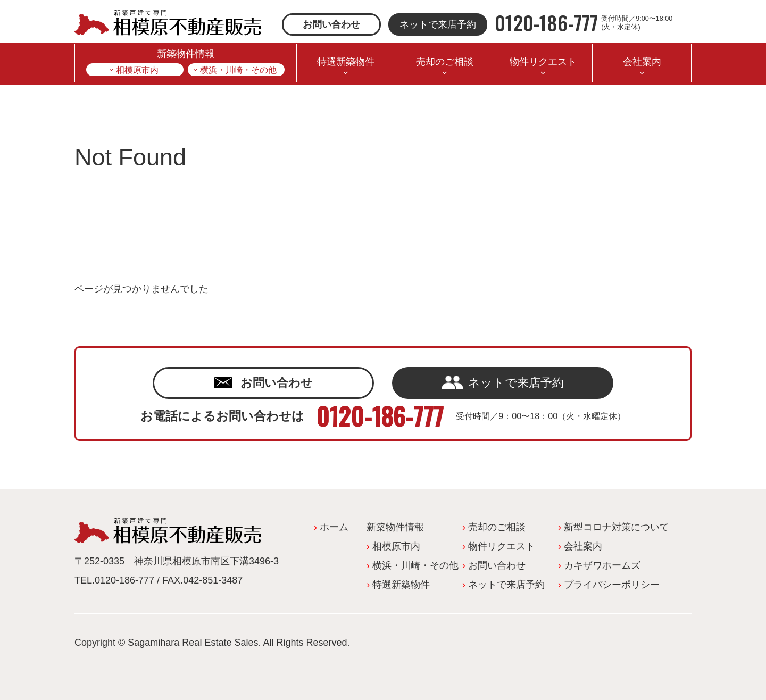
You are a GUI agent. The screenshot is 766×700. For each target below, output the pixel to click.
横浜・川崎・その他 (238, 70)
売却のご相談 (445, 62)
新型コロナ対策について (617, 527)
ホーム (334, 527)
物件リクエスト (543, 62)
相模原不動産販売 (168, 23)
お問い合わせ (331, 24)
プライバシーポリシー (612, 585)
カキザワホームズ (602, 565)
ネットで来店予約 (438, 24)
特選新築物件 (346, 62)
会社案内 (642, 62)
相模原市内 (137, 70)
